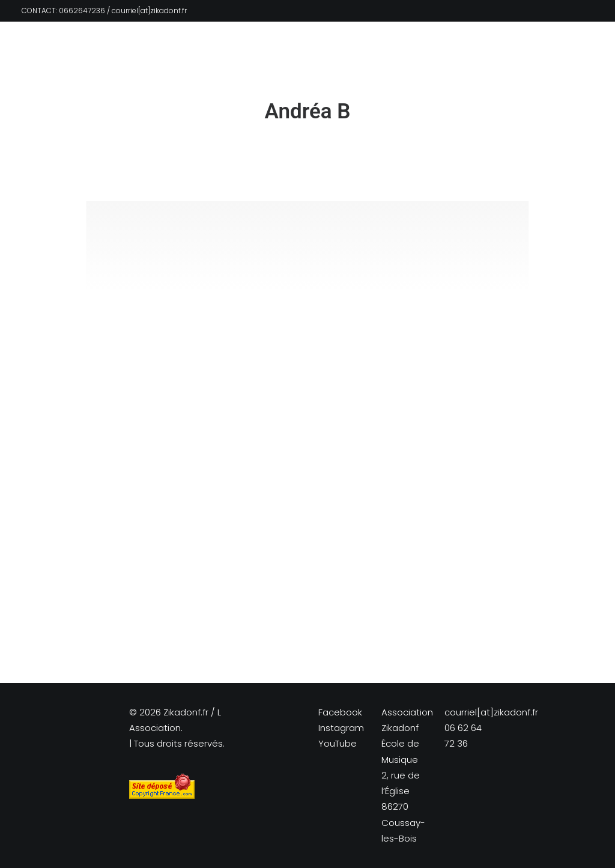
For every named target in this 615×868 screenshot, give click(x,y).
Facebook (340, 712)
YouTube (338, 743)
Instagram (341, 728)
